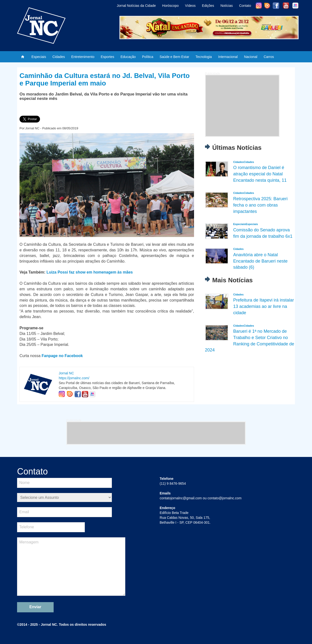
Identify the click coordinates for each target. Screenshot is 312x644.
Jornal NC (66, 373)
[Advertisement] (242, 106)
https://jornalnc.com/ (74, 378)
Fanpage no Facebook (62, 356)
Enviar (35, 607)
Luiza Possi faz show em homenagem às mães (90, 272)
